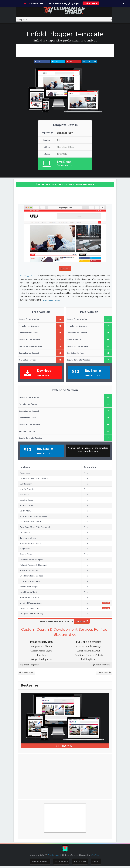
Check (106, 605)
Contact (96, 863)
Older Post (104, 674)
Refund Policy (80, 863)
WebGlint (95, 857)
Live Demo (65, 271)
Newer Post (26, 674)
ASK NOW (82, 623)
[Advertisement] (66, 53)
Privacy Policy (61, 863)
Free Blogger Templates (32, 836)
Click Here (91, 3)
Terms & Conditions (40, 863)
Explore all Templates (30, 667)
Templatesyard (101, 667)
